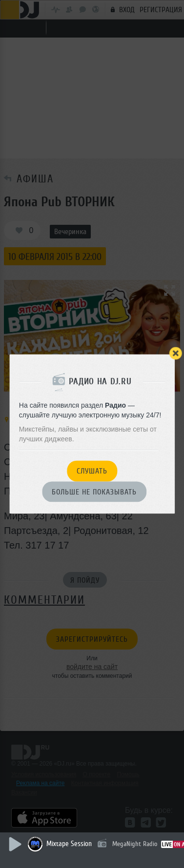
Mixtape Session (69, 844)
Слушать (92, 472)
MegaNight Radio (135, 844)
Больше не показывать (94, 492)
